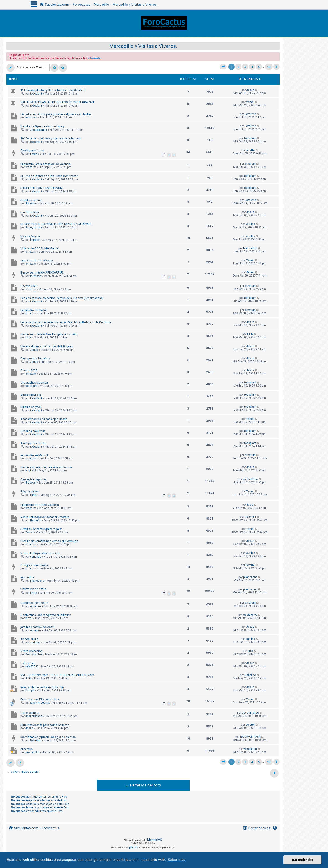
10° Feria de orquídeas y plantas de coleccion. (51, 138)
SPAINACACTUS (40, 703)
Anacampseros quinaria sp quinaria (44, 419)
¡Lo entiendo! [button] (302, 860)
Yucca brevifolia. (31, 395)
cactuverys (250, 615)
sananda (36, 557)
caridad (250, 639)
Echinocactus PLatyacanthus (40, 699)
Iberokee (36, 276)
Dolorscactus (34, 654)
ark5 (250, 651)
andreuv (35, 643)
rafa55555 (32, 666)
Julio (28, 679)
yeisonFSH (32, 752)
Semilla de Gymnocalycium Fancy (42, 126)
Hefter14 (36, 520)
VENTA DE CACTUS (33, 589)
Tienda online (29, 639)
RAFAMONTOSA (250, 737)
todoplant (36, 94)
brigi (28, 471)
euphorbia (27, 577)
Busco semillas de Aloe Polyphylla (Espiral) (49, 334)
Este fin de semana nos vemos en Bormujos (49, 541)
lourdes (250, 224)
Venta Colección (31, 651)
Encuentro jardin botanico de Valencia (46, 164)
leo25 (29, 618)
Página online (29, 491)
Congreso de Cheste (34, 565)
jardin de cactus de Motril (37, 627)
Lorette (35, 154)
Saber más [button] (176, 860)
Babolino (250, 675)
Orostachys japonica (34, 383)
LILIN (28, 338)
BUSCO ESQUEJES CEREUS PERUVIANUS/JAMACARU (57, 224)
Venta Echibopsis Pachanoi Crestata (45, 517)
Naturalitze (250, 248)
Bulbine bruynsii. (31, 407)
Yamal (250, 102)
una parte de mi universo (37, 260)
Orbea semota (30, 713)
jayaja (34, 593)
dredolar (31, 483)
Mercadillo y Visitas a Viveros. (143, 46)
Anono (250, 272)
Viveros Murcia (30, 236)
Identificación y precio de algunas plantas (48, 737)
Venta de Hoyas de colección (40, 553)
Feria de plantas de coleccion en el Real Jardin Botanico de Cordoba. (66, 322)
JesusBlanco (38, 130)
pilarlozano (37, 581)
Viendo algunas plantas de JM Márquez (47, 346)
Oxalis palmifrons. (32, 150)
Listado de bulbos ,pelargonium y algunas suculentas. (56, 114)
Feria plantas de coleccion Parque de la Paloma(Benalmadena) (62, 298)
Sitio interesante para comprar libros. (45, 725)
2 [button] (238, 67)
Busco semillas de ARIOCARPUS (42, 273)
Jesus (250, 90)
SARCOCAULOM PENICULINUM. (42, 188)
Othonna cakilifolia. (33, 431)
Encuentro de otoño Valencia (40, 505)
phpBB (134, 847)
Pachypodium (30, 212)
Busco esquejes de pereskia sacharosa (46, 467)
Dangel (30, 691)
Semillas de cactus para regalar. (41, 529)
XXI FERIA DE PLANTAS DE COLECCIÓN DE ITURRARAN (57, 102)
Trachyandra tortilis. (34, 443)
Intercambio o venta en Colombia (42, 687)
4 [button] (252, 67)
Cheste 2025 (29, 286)
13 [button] (269, 67)
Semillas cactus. (31, 200)
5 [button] (259, 67)
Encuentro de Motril (33, 310)
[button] (223, 67)
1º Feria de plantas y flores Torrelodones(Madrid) (53, 90)
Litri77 (34, 495)
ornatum (31, 167)
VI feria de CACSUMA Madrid (40, 248)
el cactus (27, 749)
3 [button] (245, 67)
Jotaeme (250, 114)
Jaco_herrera (34, 228)
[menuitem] (257, 828)
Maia (250, 505)
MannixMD (155, 840)
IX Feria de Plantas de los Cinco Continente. (50, 176)
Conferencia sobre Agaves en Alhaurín (46, 615)
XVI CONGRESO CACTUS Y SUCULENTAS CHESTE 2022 (57, 675)
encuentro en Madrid (34, 455)
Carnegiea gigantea (33, 479)
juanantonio (250, 479)
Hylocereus (28, 663)
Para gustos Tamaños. (36, 358)
